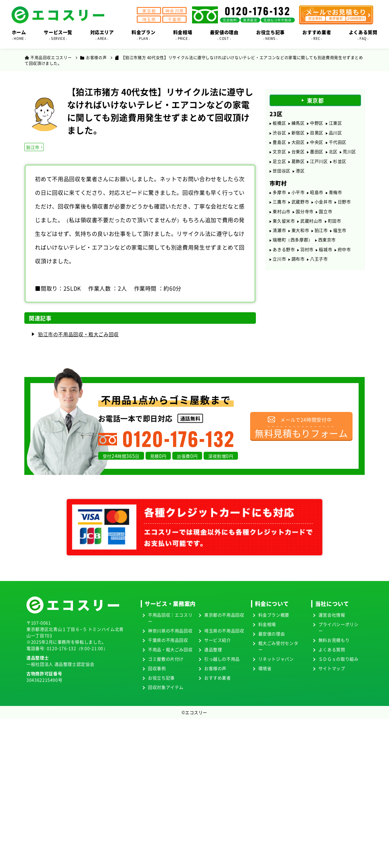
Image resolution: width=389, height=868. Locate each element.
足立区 (279, 163)
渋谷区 (279, 133)
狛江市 (33, 147)
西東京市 (327, 246)
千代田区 (338, 143)
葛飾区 (298, 163)
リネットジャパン (276, 659)
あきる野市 (284, 256)
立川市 (279, 266)
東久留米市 (284, 226)
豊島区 (279, 143)
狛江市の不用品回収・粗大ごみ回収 (78, 334)
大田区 (298, 143)
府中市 (344, 256)
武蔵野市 (300, 206)
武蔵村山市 (311, 226)
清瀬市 (279, 236)
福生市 (340, 236)
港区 (300, 173)
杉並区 (340, 163)
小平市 (298, 195)
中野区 (317, 123)
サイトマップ (332, 669)
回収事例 (157, 669)
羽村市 (307, 256)
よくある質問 (332, 650)
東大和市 (300, 236)
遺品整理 (213, 650)
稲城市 (326, 256)
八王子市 (319, 266)
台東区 (298, 153)
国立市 (326, 216)
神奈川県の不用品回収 (170, 631)
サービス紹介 (218, 640)
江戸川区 (319, 163)
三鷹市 (279, 206)
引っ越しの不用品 (222, 659)
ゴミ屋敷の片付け (166, 659)
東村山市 (282, 216)
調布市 (298, 266)
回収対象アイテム (166, 687)
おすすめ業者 (218, 678)
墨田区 (317, 153)
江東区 (336, 123)
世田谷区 (282, 173)
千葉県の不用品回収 (168, 640)
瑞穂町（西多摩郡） (293, 246)
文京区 (279, 153)
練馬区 (298, 123)
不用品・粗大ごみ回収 (170, 650)
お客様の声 (215, 669)
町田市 (335, 226)
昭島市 (317, 195)
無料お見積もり (334, 640)
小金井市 (324, 206)
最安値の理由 (271, 634)
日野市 (344, 206)
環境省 (265, 669)
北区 (333, 153)
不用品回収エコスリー (51, 57)
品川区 (336, 133)
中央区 (317, 143)
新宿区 (298, 133)
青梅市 (336, 195)
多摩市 (279, 195)
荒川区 (349, 153)
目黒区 (317, 133)
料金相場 (267, 624)
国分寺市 (305, 216)
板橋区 (279, 123)
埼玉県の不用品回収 (224, 631)
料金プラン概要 (274, 615)
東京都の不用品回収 (224, 615)
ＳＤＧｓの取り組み (339, 659)
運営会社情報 (332, 615)
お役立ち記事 (161, 678)
